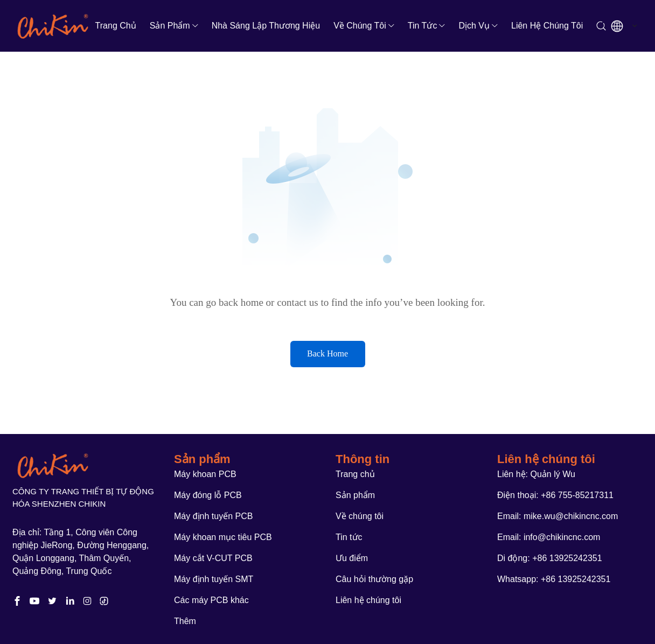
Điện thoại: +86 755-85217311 (555, 495)
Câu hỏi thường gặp (374, 579)
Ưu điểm (352, 558)
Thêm (185, 621)
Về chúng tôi (360, 26)
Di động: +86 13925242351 (550, 558)
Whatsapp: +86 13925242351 (554, 579)
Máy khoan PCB (205, 474)
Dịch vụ (474, 26)
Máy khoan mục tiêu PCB (223, 537)
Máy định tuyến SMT (214, 579)
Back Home (327, 353)
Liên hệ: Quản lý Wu (536, 474)
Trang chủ (116, 26)
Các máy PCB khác (211, 600)
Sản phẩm (170, 26)
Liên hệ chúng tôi (547, 26)
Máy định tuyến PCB (213, 516)
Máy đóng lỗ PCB (208, 495)
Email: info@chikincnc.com (549, 537)
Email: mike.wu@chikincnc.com (558, 516)
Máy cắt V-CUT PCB (213, 558)
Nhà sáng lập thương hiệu (266, 26)
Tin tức (423, 26)
